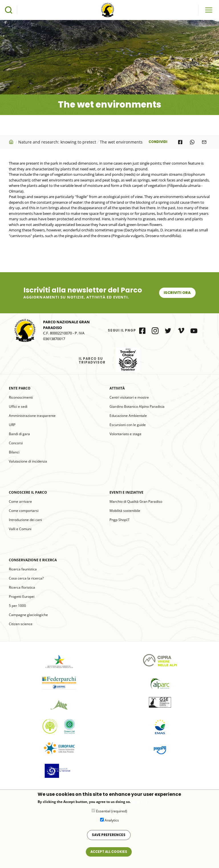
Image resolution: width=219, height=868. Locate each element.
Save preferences (109, 838)
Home (12, 142)
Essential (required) (112, 814)
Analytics (112, 823)
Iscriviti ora (177, 293)
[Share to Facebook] (180, 142)
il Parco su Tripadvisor (128, 360)
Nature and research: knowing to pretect (57, 142)
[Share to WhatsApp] (192, 142)
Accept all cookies (109, 855)
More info (139, 805)
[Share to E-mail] (204, 142)
